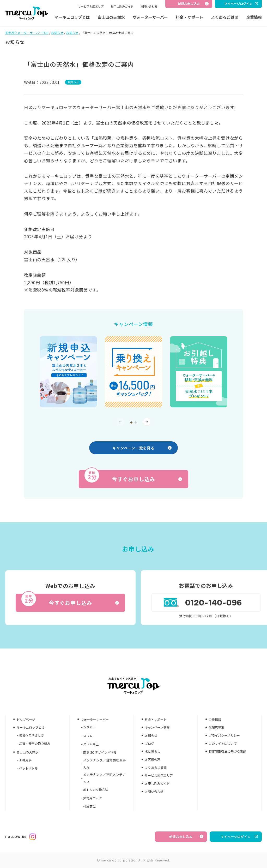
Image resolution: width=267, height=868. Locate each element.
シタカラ (89, 727)
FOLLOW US (20, 837)
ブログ (149, 743)
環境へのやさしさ (32, 735)
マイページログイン (239, 837)
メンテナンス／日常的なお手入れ (104, 764)
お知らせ (57, 33)
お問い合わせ (149, 6)
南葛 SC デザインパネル (100, 752)
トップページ (26, 719)
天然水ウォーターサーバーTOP (27, 33)
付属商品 (89, 806)
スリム (88, 736)
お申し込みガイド (122, 6)
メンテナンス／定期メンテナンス (104, 778)
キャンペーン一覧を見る (142, 448)
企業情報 (254, 17)
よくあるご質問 (225, 17)
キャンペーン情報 (157, 727)
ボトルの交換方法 (96, 790)
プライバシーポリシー (224, 735)
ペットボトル (28, 768)
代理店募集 (216, 727)
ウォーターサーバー (150, 17)
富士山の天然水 (111, 17)
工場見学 (25, 760)
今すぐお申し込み (133, 477)
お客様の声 (153, 759)
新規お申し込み (186, 837)
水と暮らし (153, 751)
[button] (131, 423)
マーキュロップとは (72, 17)
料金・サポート (189, 17)
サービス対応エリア (91, 6)
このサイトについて (223, 743)
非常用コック (93, 798)
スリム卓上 (91, 744)
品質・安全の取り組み (35, 743)
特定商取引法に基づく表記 (227, 751)
